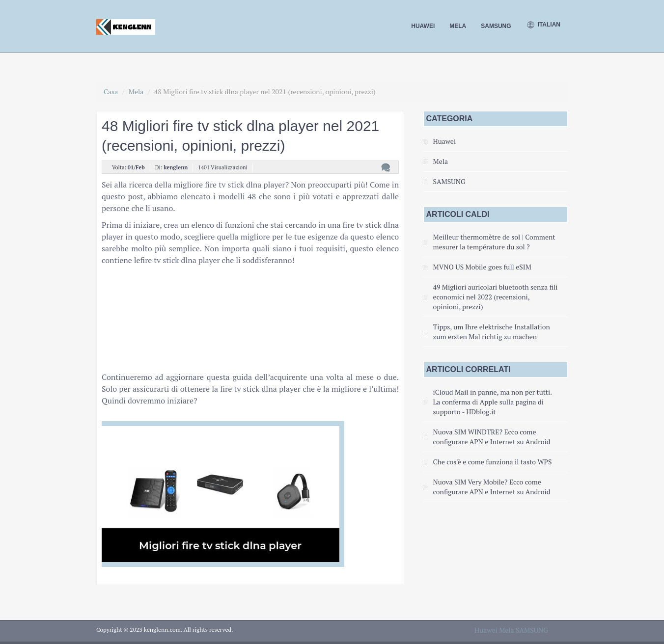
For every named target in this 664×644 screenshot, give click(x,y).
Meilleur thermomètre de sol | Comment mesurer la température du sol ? (494, 242)
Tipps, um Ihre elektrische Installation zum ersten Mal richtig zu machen (492, 332)
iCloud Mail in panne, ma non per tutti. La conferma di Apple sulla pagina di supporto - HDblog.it (493, 402)
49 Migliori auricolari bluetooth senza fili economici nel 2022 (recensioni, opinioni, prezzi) (496, 297)
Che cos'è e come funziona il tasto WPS (493, 462)
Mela (458, 26)
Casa (111, 92)
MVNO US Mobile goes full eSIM (482, 267)
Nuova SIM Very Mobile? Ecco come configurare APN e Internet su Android (492, 487)
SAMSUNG (496, 26)
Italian (543, 25)
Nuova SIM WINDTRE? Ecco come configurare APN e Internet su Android (492, 437)
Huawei (423, 26)
